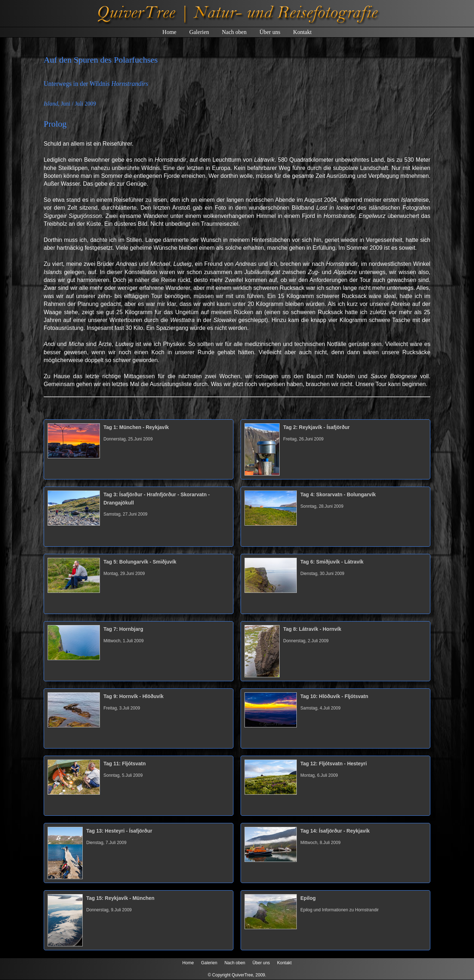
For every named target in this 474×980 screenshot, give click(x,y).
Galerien (199, 32)
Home (170, 32)
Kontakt (303, 32)
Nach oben (234, 32)
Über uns (270, 32)
